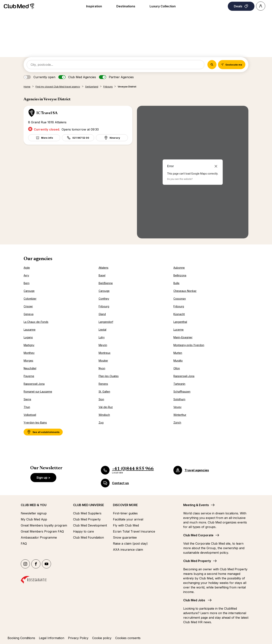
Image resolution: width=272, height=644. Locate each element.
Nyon (102, 368)
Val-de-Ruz (106, 407)
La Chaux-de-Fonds (36, 322)
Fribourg (104, 306)
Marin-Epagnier (183, 337)
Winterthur (180, 415)
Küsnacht (179, 314)
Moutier (103, 361)
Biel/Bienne (106, 283)
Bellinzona (180, 275)
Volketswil (30, 415)
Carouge (29, 291)
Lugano (28, 337)
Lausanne (30, 330)
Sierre (27, 399)
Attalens (104, 268)
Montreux (105, 353)
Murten (178, 353)
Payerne (29, 376)
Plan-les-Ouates (109, 376)
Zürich (177, 423)
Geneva (29, 314)
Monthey (29, 353)
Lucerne (178, 330)
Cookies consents (128, 638)
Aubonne (179, 268)
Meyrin (103, 345)
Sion (101, 399)
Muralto (178, 361)
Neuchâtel (30, 368)
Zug (101, 423)
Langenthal (180, 322)
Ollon (177, 368)
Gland (102, 314)
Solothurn (179, 399)
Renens (103, 384)
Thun (27, 407)
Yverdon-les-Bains (35, 423)
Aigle (27, 268)
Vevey (177, 407)
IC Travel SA (47, 113)
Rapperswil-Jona (184, 376)
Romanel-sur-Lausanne (38, 392)
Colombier (30, 299)
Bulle (176, 283)
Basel (102, 275)
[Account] (261, 6)
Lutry (102, 337)
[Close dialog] (216, 166)
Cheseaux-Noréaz (185, 291)
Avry (26, 275)
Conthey (104, 299)
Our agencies (38, 259)
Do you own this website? (180, 179)
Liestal (102, 330)
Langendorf (106, 322)
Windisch (104, 415)
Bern (27, 283)
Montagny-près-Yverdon (189, 345)
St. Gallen (104, 392)
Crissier (28, 306)
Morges (28, 361)
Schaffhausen (182, 392)
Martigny (29, 345)
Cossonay (180, 299)
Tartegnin (179, 384)
